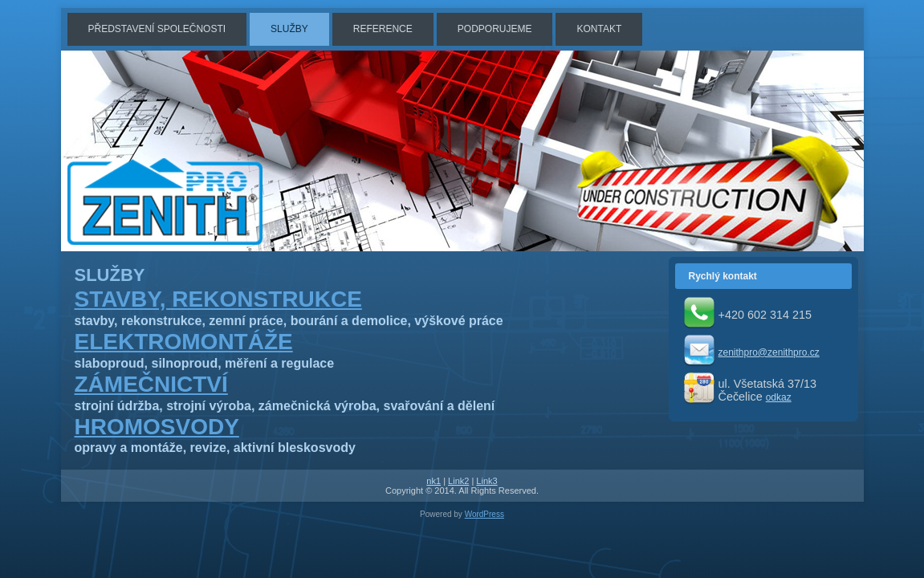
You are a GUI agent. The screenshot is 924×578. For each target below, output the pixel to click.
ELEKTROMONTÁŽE (184, 342)
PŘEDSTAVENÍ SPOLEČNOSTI (157, 29)
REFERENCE (383, 29)
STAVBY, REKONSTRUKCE (218, 299)
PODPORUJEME (495, 29)
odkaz (779, 397)
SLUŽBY (289, 29)
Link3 (486, 481)
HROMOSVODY (157, 427)
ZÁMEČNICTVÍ (151, 384)
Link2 (458, 481)
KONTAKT (599, 29)
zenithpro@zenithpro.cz (769, 352)
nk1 (434, 481)
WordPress (484, 514)
